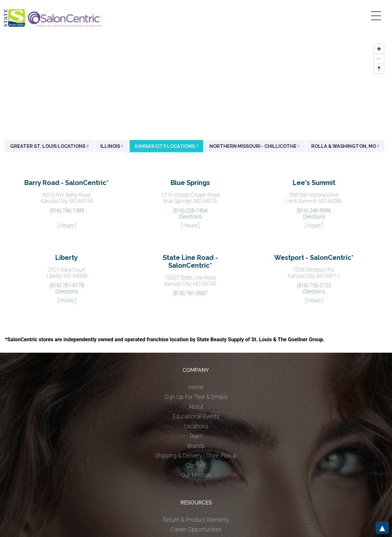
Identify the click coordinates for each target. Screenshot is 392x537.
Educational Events (196, 417)
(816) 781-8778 (67, 285)
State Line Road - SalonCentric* (190, 261)
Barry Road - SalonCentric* (67, 183)
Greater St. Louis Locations (49, 146)
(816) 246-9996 (314, 211)
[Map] (196, 90)
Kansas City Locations (166, 146)
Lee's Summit (314, 183)
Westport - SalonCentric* (314, 258)
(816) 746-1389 (67, 211)
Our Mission (196, 475)
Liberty (67, 258)
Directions (190, 217)
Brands (196, 446)
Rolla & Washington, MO (345, 146)
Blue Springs (190, 183)
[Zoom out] (379, 59)
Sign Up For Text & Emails (196, 397)
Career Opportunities (196, 530)
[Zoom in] (379, 49)
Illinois (112, 146)
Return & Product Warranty (196, 520)
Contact (196, 465)
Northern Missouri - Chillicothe (254, 146)
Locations (196, 426)
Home (196, 387)
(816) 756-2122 (314, 285)
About (196, 407)
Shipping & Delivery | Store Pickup (196, 456)
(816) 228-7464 (190, 211)
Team (196, 436)
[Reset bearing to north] (379, 68)
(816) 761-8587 (190, 293)
